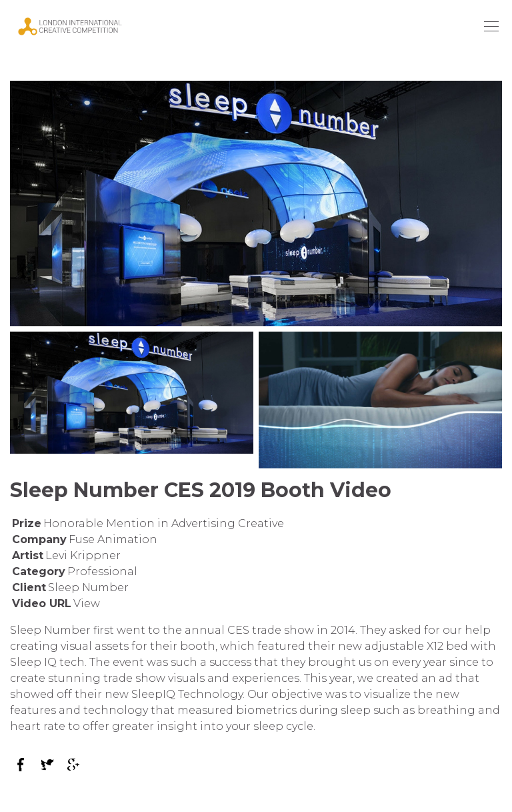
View (87, 603)
